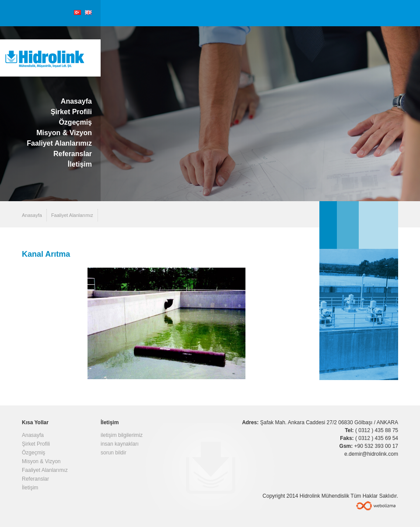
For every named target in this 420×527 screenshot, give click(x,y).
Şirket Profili (71, 112)
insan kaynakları (120, 444)
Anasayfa (76, 101)
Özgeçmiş (75, 122)
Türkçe (77, 12)
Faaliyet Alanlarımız (59, 143)
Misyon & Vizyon (64, 133)
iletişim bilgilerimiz (122, 435)
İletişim (80, 164)
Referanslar (73, 154)
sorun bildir (114, 453)
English (88, 12)
